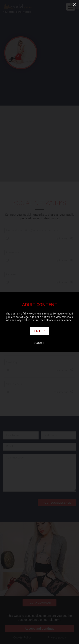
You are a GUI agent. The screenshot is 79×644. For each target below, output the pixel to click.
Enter (39, 331)
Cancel (40, 343)
